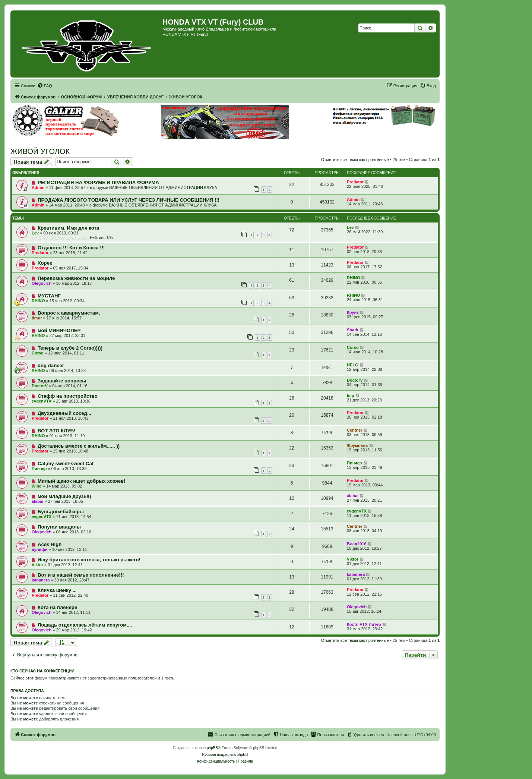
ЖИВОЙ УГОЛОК (40, 151)
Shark (353, 330)
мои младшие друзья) (64, 496)
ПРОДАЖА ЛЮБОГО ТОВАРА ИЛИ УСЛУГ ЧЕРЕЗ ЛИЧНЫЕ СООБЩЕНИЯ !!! (129, 200)
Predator (355, 182)
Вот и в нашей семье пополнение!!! (81, 575)
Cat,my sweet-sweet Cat (66, 463)
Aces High (50, 544)
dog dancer (51, 365)
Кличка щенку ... (57, 590)
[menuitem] (45, 86)
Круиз (353, 312)
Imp (351, 395)
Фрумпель (357, 445)
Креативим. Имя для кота (68, 228)
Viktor (37, 565)
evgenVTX (42, 401)
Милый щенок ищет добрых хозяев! (82, 481)
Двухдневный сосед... (64, 413)
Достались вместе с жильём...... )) (79, 446)
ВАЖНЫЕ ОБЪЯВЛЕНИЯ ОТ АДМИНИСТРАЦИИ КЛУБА (163, 187)
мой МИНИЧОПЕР (59, 330)
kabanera (41, 580)
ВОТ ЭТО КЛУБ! (57, 431)
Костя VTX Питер (364, 624)
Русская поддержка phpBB (225, 755)
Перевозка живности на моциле (76, 278)
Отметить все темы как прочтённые (355, 160)
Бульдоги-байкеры (61, 512)
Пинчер (39, 469)
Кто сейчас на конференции (42, 671)
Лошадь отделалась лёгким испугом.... (85, 625)
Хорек (45, 263)
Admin (38, 187)
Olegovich (42, 283)
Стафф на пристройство (68, 396)
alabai (37, 501)
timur (37, 318)
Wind (37, 486)
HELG (353, 365)
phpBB (212, 748)
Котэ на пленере (57, 607)
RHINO (353, 278)
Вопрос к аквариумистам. (69, 313)
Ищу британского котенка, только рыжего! (89, 560)
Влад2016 (357, 544)
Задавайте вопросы (62, 381)
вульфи (40, 549)
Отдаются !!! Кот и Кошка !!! (71, 248)
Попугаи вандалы (59, 527)
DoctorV (40, 386)
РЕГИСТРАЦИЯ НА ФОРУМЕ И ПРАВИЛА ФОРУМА (98, 182)
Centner (355, 430)
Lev (35, 233)
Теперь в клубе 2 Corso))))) (70, 348)
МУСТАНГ (49, 296)
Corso (38, 353)
